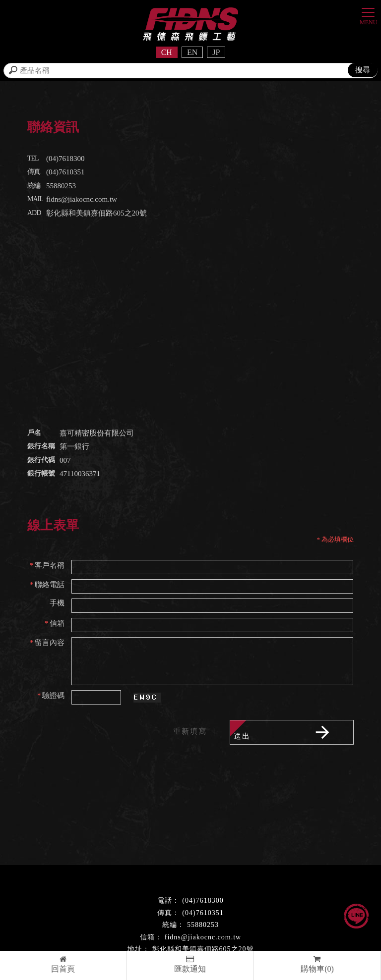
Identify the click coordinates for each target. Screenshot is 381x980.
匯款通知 (190, 964)
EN (192, 52)
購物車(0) (317, 964)
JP (216, 52)
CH (167, 52)
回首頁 (63, 964)
